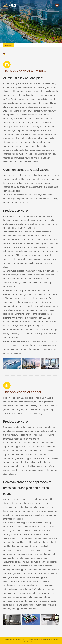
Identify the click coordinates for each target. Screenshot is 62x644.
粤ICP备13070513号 (35, 640)
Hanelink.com (35, 642)
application (9, 45)
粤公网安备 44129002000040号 (49, 640)
